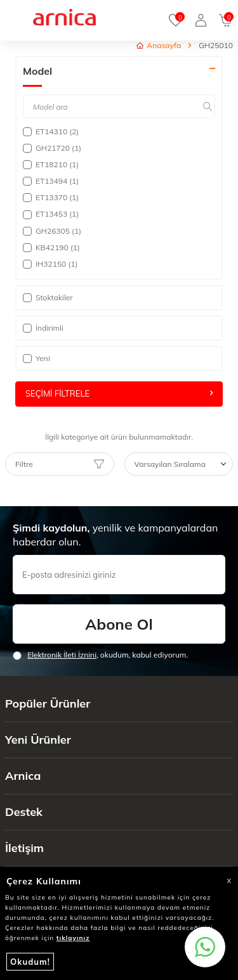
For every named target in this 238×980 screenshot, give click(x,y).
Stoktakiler (48, 297)
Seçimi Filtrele (119, 393)
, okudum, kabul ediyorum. (100, 655)
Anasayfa (159, 45)
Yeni (36, 358)
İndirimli (43, 328)
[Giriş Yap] (201, 20)
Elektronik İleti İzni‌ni (62, 655)
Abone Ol (119, 624)
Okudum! (30, 962)
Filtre (60, 464)
